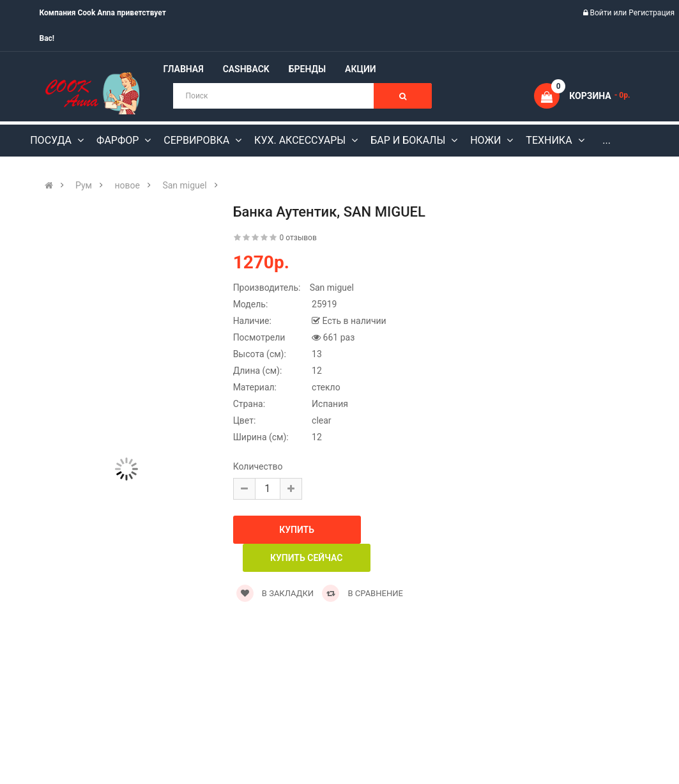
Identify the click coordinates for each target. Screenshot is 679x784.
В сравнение (362, 593)
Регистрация (652, 13)
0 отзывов (298, 238)
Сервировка (198, 140)
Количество (258, 466)
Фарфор (119, 140)
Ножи (487, 140)
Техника (550, 140)
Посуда (52, 140)
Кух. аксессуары (301, 140)
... (607, 140)
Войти (602, 13)
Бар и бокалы (409, 140)
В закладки (275, 593)
